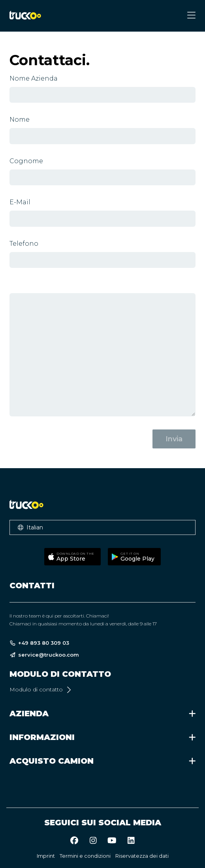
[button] (102, 527)
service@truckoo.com (44, 655)
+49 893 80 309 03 (39, 643)
